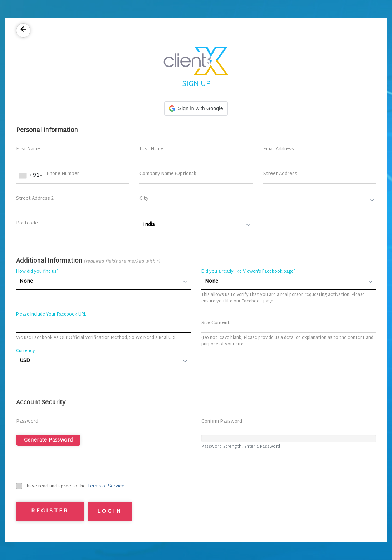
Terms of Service (106, 486)
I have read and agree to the (51, 487)
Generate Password (48, 440)
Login (110, 512)
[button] (196, 108)
